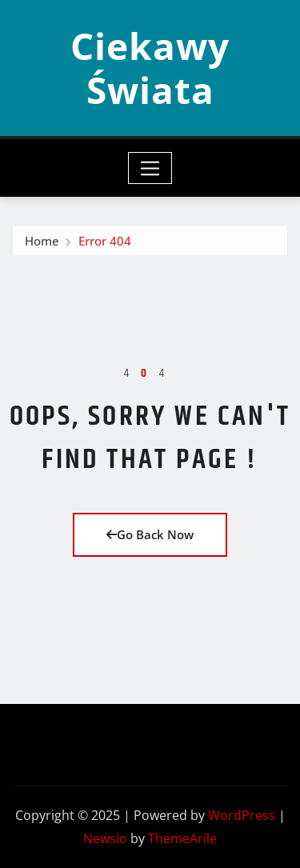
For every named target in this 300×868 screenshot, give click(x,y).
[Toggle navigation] (150, 168)
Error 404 (105, 243)
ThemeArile (182, 838)
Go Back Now (150, 534)
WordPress (242, 815)
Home (42, 243)
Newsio (105, 838)
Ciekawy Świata (150, 68)
